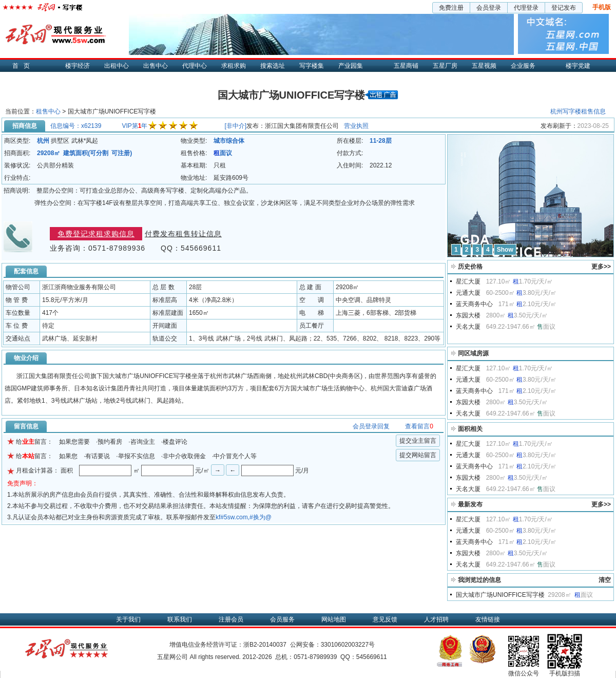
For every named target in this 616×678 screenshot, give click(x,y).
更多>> (601, 267)
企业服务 (523, 66)
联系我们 (180, 619)
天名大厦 (468, 327)
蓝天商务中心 (474, 304)
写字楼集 (312, 66)
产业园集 (351, 66)
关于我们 (128, 619)
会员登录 (489, 8)
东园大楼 (468, 315)
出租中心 (117, 66)
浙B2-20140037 (265, 645)
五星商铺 (406, 66)
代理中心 (195, 66)
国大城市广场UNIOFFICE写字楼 (500, 595)
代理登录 (526, 8)
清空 (605, 580)
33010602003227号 (348, 645)
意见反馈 (385, 619)
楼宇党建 (578, 66)
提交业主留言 (418, 441)
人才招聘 (436, 619)
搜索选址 (273, 66)
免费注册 (451, 8)
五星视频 (484, 66)
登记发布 (564, 8)
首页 (24, 66)
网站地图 (334, 619)
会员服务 (282, 619)
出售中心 (156, 66)
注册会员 (231, 619)
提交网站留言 (418, 455)
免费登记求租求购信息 (96, 234)
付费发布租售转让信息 (183, 234)
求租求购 (234, 66)
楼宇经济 (78, 66)
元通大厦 (468, 293)
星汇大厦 (468, 281)
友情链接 (488, 619)
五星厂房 (445, 66)
